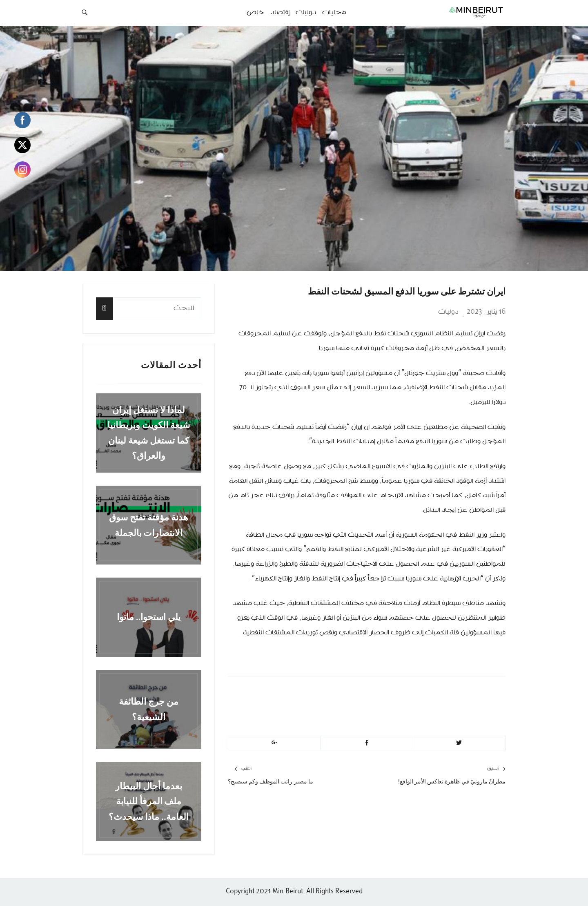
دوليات (448, 312)
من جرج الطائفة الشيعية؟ (149, 709)
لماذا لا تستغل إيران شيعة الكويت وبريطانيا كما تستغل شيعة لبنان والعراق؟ (149, 433)
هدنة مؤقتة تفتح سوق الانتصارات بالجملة (149, 525)
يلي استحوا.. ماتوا (149, 617)
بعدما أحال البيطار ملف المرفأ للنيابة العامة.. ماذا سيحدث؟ (149, 801)
